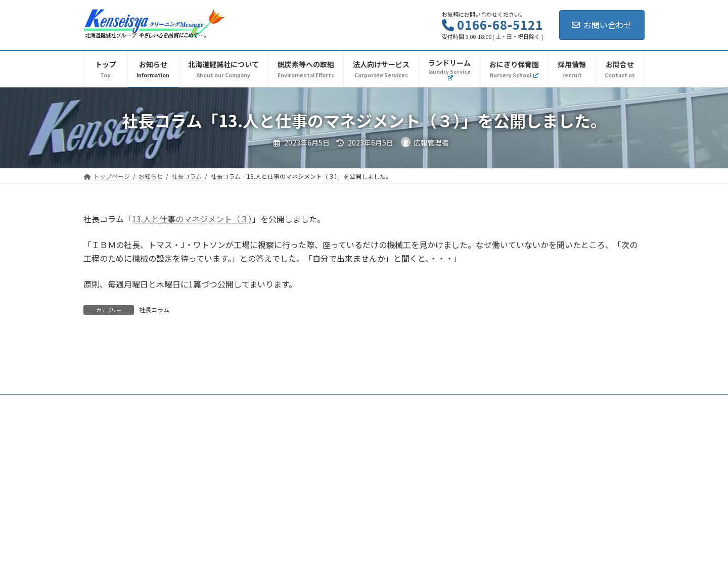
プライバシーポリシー (520, 382)
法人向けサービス (400, 382)
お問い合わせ (602, 25)
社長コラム (154, 309)
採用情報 (457, 382)
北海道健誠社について (206, 382)
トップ (102, 382)
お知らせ (144, 382)
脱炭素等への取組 (332, 382)
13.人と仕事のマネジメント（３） (192, 219)
